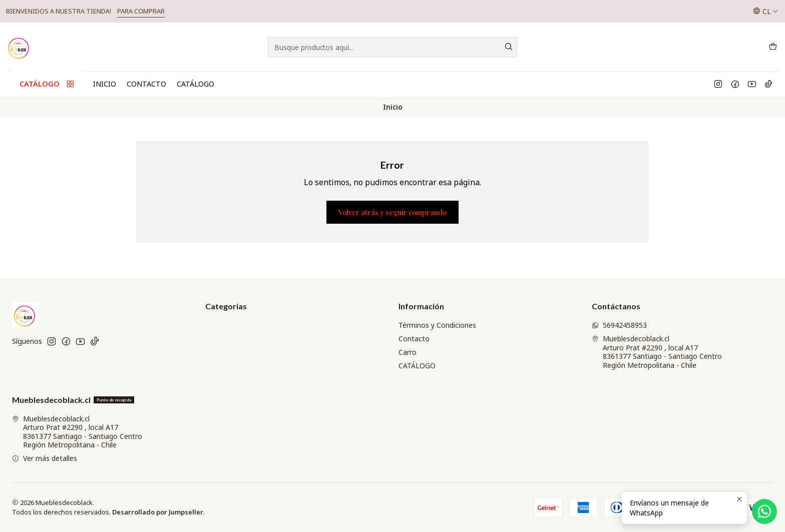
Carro (408, 352)
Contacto (146, 84)
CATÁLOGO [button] (47, 84)
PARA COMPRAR (141, 11)
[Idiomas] (766, 11)
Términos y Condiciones (437, 325)
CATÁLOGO (195, 84)
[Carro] (773, 47)
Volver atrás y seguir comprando (392, 212)
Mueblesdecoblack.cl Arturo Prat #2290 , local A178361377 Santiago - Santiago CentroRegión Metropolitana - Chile (657, 352)
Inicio (105, 84)
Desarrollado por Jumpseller (158, 512)
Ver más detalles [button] (45, 458)
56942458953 (619, 325)
